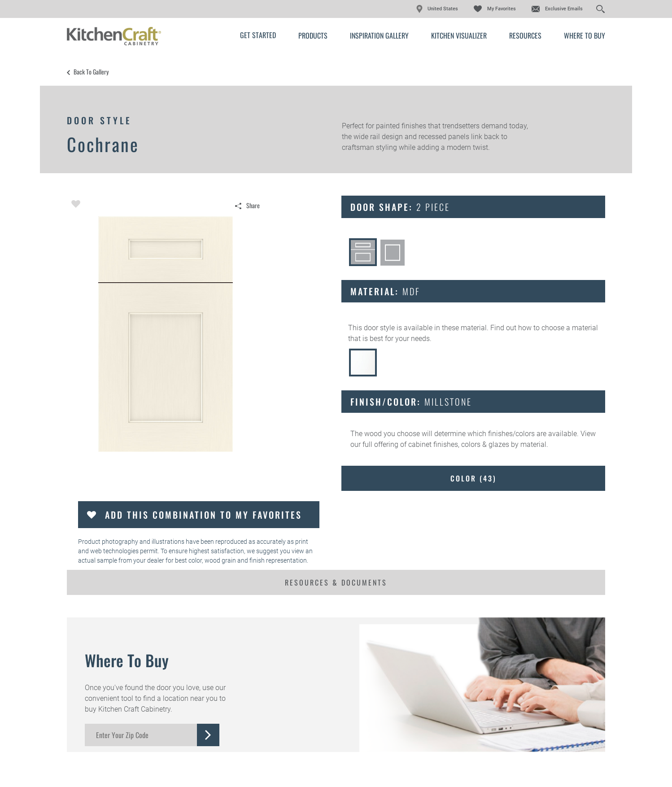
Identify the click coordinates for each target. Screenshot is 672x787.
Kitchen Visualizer (459, 35)
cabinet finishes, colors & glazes (459, 444)
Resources (525, 35)
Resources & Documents (336, 582)
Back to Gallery (91, 72)
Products (313, 35)
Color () (473, 478)
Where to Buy (585, 35)
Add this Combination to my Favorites (203, 515)
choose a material (570, 328)
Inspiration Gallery (379, 35)
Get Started (258, 35)
